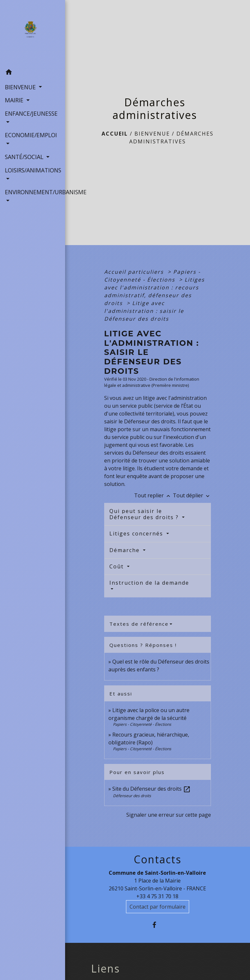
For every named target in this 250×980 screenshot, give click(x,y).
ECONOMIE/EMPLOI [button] (31, 135)
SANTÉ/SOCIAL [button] (25, 157)
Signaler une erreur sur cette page (169, 815)
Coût (118, 566)
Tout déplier (192, 495)
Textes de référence (139, 624)
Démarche (125, 550)
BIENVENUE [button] (21, 87)
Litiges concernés (137, 534)
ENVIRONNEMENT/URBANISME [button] (33, 192)
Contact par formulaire (158, 907)
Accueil (115, 134)
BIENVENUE (152, 134)
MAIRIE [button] (15, 100)
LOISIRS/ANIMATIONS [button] (33, 170)
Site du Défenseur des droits (152, 789)
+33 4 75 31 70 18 (157, 896)
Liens (105, 969)
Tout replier (153, 495)
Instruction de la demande (149, 583)
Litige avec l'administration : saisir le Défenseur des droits (144, 311)
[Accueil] (32, 33)
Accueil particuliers (135, 272)
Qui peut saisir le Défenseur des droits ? (145, 514)
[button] (33, 73)
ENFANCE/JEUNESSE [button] (31, 113)
